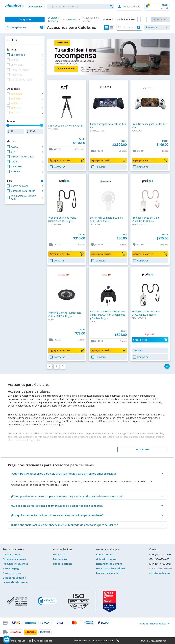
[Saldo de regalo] (17, 640)
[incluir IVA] (153, 623)
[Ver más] (142, 449)
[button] (35, 7)
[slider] (8, 125)
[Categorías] (25, 19)
